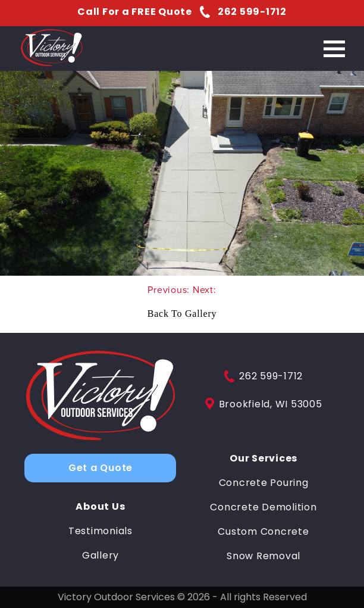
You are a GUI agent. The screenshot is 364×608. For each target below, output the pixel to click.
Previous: (170, 290)
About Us (100, 507)
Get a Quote (101, 468)
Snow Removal (263, 556)
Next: (205, 290)
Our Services (263, 459)
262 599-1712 (263, 376)
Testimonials (101, 531)
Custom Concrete (263, 532)
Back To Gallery (182, 314)
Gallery (101, 556)
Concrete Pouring (264, 483)
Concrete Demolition (263, 507)
